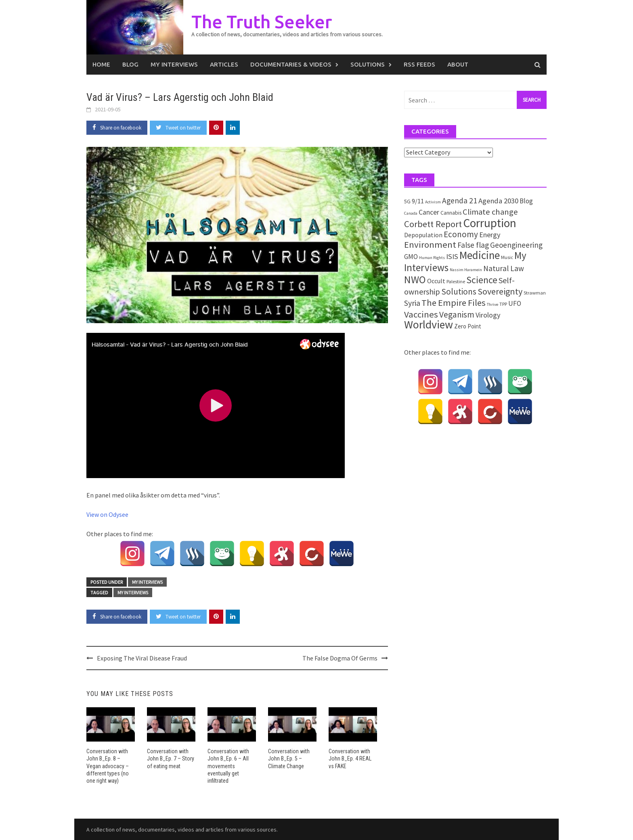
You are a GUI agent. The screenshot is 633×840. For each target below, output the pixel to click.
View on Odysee (107, 514)
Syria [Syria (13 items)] (412, 303)
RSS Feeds (419, 64)
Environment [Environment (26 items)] (430, 244)
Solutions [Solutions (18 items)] (459, 291)
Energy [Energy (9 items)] (490, 235)
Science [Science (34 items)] (482, 280)
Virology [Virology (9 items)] (488, 315)
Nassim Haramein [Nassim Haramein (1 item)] (466, 270)
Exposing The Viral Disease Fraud (142, 658)
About (458, 64)
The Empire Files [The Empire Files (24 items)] (454, 303)
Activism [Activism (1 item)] (433, 202)
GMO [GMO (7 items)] (411, 257)
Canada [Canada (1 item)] (411, 213)
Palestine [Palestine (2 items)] (456, 281)
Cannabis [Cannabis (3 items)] (451, 213)
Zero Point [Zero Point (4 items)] (468, 326)
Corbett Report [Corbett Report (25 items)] (433, 224)
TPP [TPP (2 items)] (503, 304)
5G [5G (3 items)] (407, 201)
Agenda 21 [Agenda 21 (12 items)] (460, 201)
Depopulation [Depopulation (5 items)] (423, 235)
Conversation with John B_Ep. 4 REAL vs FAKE (350, 759)
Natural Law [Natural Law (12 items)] (504, 268)
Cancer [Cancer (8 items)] (429, 212)
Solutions (368, 64)
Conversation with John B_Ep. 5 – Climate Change (289, 759)
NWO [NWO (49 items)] (415, 280)
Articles (224, 64)
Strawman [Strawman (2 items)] (535, 293)
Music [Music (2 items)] (507, 257)
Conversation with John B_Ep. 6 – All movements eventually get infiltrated (228, 766)
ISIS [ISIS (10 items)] (452, 256)
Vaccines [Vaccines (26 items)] (421, 314)
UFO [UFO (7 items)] (515, 303)
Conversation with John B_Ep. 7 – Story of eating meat (171, 759)
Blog (130, 64)
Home (101, 64)
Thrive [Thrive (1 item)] (493, 304)
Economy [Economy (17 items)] (461, 234)
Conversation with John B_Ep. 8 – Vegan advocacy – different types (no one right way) (108, 766)
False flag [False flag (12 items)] (473, 245)
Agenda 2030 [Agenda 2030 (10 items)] (498, 201)
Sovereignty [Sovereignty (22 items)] (500, 291)
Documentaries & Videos (291, 64)
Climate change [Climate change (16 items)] (490, 212)
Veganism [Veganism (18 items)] (457, 314)
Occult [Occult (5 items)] (436, 281)
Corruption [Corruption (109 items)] (490, 223)
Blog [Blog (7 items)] (526, 201)
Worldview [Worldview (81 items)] (429, 325)
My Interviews (174, 64)
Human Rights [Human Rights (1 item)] (432, 258)
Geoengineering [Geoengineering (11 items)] (516, 245)
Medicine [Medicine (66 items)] (480, 255)
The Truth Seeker (262, 22)
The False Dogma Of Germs (340, 658)
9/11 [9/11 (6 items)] (418, 201)
